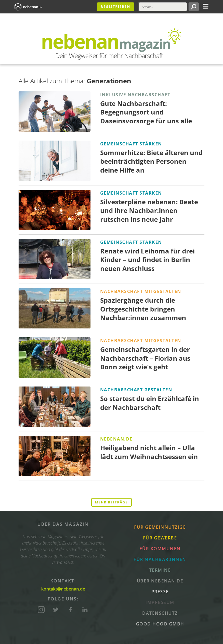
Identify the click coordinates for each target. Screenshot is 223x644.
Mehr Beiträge (111, 502)
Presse (160, 592)
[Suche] (163, 7)
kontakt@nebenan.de (63, 589)
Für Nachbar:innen (160, 559)
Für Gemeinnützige (160, 527)
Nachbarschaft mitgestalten (141, 291)
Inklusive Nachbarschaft (135, 95)
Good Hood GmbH (160, 624)
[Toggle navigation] (206, 6)
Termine (160, 570)
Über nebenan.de (160, 581)
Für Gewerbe (160, 538)
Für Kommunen (160, 549)
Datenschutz (160, 613)
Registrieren (116, 7)
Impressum (160, 602)
